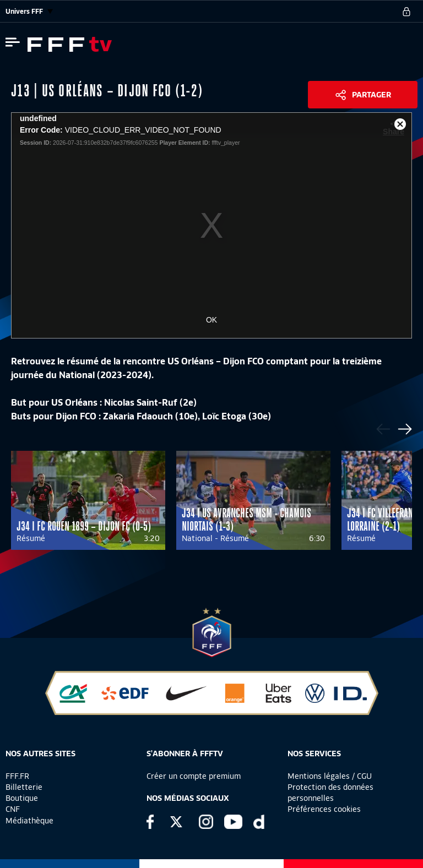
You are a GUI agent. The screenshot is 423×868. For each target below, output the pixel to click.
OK (211, 320)
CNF (13, 809)
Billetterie (24, 787)
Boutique (22, 798)
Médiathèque (29, 821)
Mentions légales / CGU (330, 776)
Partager (372, 95)
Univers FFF (29, 11)
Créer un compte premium (194, 776)
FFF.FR (17, 776)
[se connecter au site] (406, 12)
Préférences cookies (324, 809)
